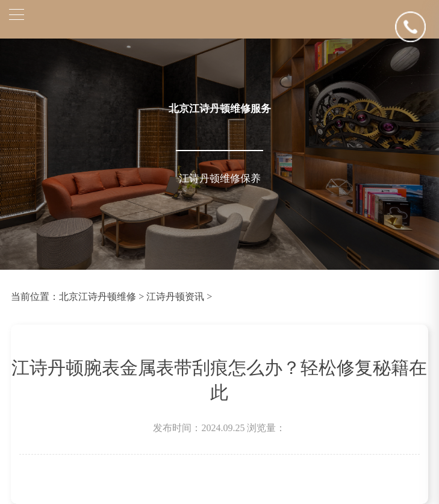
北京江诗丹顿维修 (98, 297)
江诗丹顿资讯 (175, 297)
